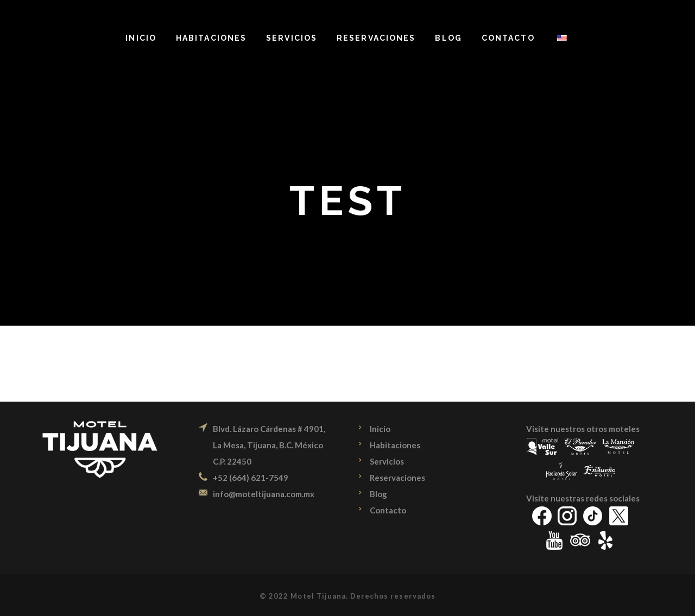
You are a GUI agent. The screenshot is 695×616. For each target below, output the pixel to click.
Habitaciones (395, 445)
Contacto (388, 510)
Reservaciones (397, 478)
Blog (378, 494)
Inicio (380, 429)
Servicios (387, 461)
